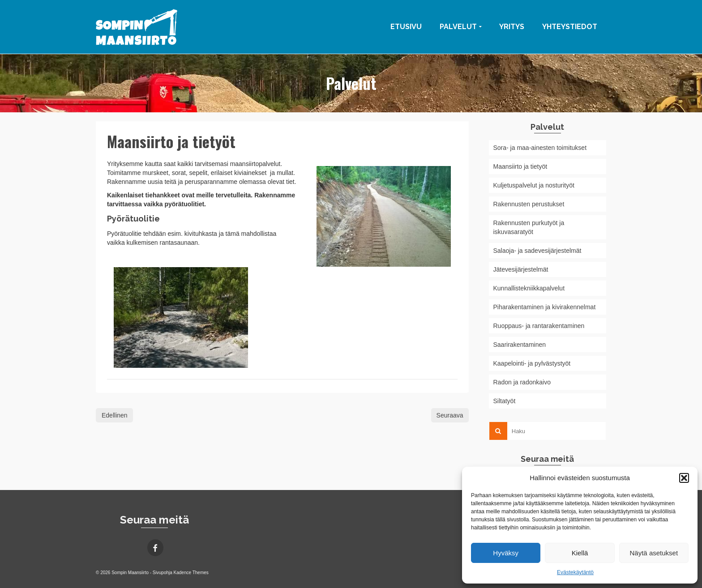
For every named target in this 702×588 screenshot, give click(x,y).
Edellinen (115, 415)
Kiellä (580, 553)
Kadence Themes (191, 573)
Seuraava (450, 415)
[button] (684, 478)
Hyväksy (506, 553)
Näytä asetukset (654, 553)
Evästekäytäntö (575, 572)
